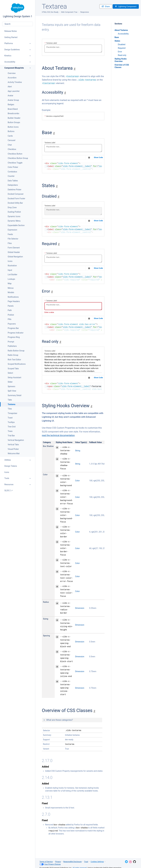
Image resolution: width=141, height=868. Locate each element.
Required (122, 48)
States (117, 41)
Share (106, 6)
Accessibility (123, 34)
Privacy (58, 862)
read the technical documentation (58, 435)
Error (120, 52)
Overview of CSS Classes (122, 66)
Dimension (80, 608)
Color (77, 481)
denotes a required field (54, 116)
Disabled (122, 44)
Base (117, 37)
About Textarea (121, 30)
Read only (122, 55)
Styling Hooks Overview (121, 60)
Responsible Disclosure (72, 862)
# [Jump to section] (75, 69)
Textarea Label (51, 43)
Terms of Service (46, 862)
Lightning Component (126, 6)
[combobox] (18, 24)
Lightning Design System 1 (18, 11)
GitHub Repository (135, 862)
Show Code (98, 157)
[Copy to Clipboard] (89, 157)
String (78, 451)
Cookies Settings (97, 862)
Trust (86, 862)
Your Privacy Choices (50, 864)
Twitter (126, 862)
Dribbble (130, 862)
